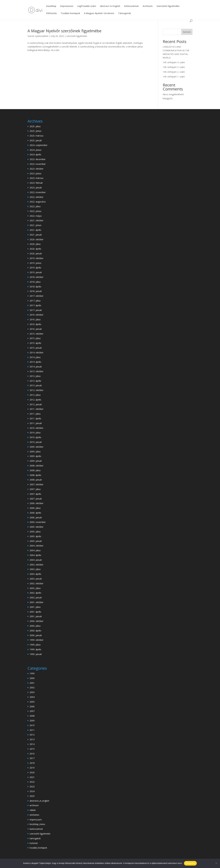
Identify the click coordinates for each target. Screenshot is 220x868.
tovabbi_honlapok (38, 848)
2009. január (36, 461)
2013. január (36, 385)
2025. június (36, 131)
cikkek (33, 810)
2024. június (36, 150)
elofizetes (34, 815)
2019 (32, 768)
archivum (34, 805)
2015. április (35, 343)
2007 (32, 711)
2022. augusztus (38, 202)
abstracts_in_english (39, 801)
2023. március (37, 178)
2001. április (35, 612)
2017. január (36, 310)
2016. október (37, 315)
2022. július (35, 206)
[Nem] (216, 863)
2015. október (37, 334)
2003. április (35, 574)
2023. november (38, 164)
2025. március (37, 136)
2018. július (35, 282)
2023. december (38, 159)
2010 (32, 725)
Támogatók (125, 13)
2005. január (36, 541)
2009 (32, 721)
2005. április (35, 536)
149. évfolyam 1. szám (174, 77)
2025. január (36, 140)
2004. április (35, 555)
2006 (32, 706)
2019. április (35, 268)
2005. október (37, 527)
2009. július (35, 452)
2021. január (36, 235)
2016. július (35, 319)
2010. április (35, 437)
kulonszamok (36, 829)
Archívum (148, 6)
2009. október (37, 447)
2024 (32, 791)
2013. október (37, 371)
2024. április (35, 154)
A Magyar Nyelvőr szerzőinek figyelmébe (64, 31)
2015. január (36, 348)
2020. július (35, 244)
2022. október (37, 197)
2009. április (35, 456)
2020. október (37, 239)
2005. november (38, 522)
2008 (32, 716)
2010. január (36, 442)
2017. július (35, 301)
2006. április (35, 513)
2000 (32, 678)
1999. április (35, 649)
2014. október (37, 353)
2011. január (36, 423)
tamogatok (35, 838)
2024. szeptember (38, 145)
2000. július (35, 626)
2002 (32, 687)
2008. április (35, 475)
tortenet (34, 843)
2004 (32, 697)
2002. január (36, 598)
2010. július (35, 433)
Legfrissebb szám (87, 6)
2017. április (35, 305)
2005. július (35, 532)
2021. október (37, 220)
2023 (32, 787)
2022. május (36, 216)
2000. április (35, 631)
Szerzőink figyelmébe (168, 6)
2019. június (36, 263)
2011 (32, 730)
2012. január (36, 404)
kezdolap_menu (37, 824)
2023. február (36, 183)
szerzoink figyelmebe (77, 36)
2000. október (37, 621)
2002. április (35, 593)
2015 (32, 749)
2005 (32, 702)
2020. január (36, 253)
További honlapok (70, 13)
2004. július (35, 550)
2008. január (36, 480)
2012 (32, 735)
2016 (32, 754)
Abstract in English (110, 6)
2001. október (37, 602)
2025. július (35, 126)
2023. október (37, 169)
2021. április (35, 230)
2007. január (36, 499)
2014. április (35, 362)
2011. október (37, 409)
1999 (32, 673)
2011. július (35, 414)
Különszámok (131, 6)
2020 (32, 772)
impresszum (36, 820)
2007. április (35, 494)
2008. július (35, 470)
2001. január (36, 616)
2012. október (37, 390)
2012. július (35, 395)
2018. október (37, 277)
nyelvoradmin (42, 36)
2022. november (38, 192)
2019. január (36, 272)
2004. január (36, 560)
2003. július (35, 569)
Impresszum (67, 6)
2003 (32, 692)
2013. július (35, 376)
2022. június (36, 211)
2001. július (35, 607)
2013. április (35, 381)
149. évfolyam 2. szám (174, 72)
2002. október (37, 583)
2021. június (36, 225)
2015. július (35, 338)
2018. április (35, 287)
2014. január (36, 367)
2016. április (35, 324)
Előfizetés (51, 13)
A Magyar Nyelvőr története (99, 13)
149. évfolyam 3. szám (174, 67)
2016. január (36, 329)
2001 (32, 683)
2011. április (35, 418)
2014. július (35, 357)
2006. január (36, 517)
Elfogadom (190, 863)
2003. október (37, 565)
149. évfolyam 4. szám (174, 62)
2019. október (37, 258)
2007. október (37, 484)
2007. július (35, 489)
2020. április (35, 249)
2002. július (35, 588)
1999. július (35, 645)
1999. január (36, 654)
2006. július (35, 508)
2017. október (37, 296)
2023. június (36, 173)
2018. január (36, 291)
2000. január (36, 635)
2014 (32, 744)
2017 (32, 758)
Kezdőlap (51, 6)
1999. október (37, 640)
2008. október (37, 466)
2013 (32, 739)
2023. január (36, 188)
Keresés (187, 32)
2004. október (37, 546)
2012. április (35, 400)
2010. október (37, 428)
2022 (32, 782)
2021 (32, 777)
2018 (32, 763)
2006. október (37, 503)
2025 (32, 796)
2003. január (36, 579)
